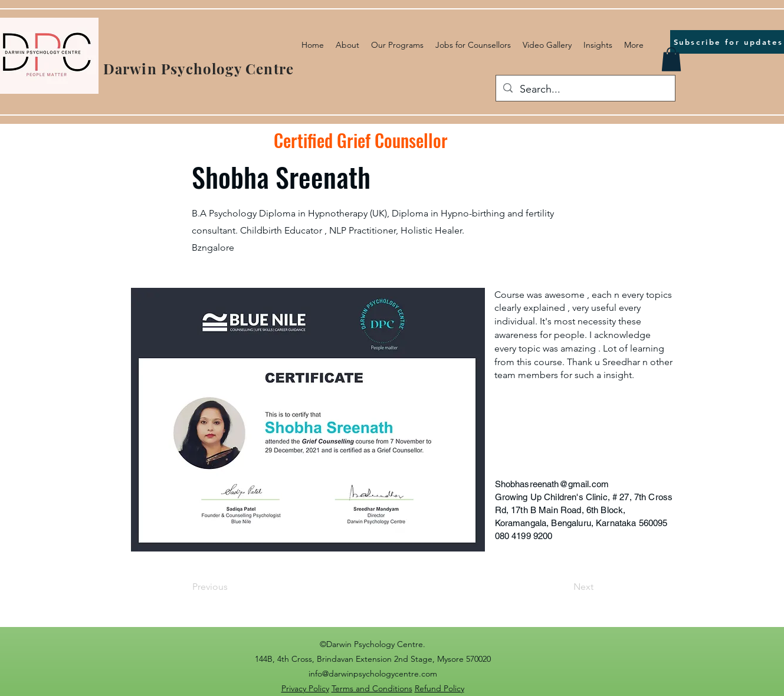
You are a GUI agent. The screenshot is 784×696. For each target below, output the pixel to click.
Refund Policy (439, 688)
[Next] (564, 587)
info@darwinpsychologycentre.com (373, 674)
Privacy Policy (305, 688)
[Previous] (231, 587)
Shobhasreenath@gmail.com (552, 484)
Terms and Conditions (372, 688)
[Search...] (585, 90)
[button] (671, 59)
